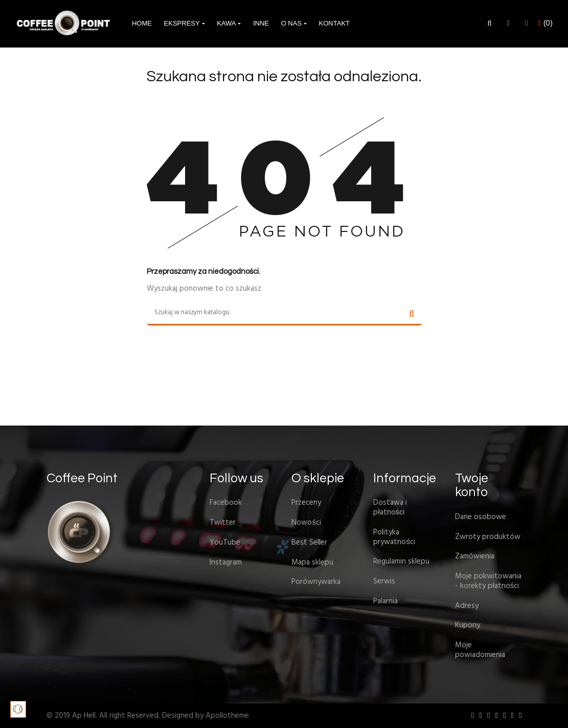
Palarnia (385, 601)
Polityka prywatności (394, 537)
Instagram (226, 562)
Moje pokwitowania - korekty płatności (488, 581)
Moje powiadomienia (480, 650)
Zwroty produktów (488, 537)
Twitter (223, 523)
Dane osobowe (481, 517)
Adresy (467, 606)
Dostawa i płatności (390, 508)
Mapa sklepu (312, 562)
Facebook (226, 503)
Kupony (468, 625)
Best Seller (309, 543)
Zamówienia (475, 556)
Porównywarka (316, 582)
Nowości (306, 523)
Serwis (384, 581)
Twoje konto (472, 485)
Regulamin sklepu (401, 561)
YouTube (225, 543)
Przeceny (306, 503)
